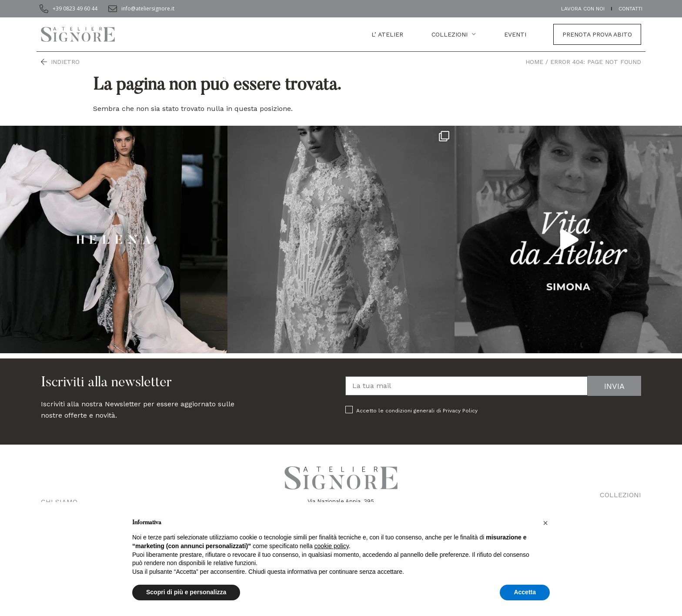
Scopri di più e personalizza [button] (186, 592)
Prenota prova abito (597, 34)
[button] (545, 523)
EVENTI (515, 34)
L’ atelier (387, 34)
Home (534, 62)
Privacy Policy (460, 411)
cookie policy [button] (332, 546)
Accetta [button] (525, 592)
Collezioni (454, 34)
